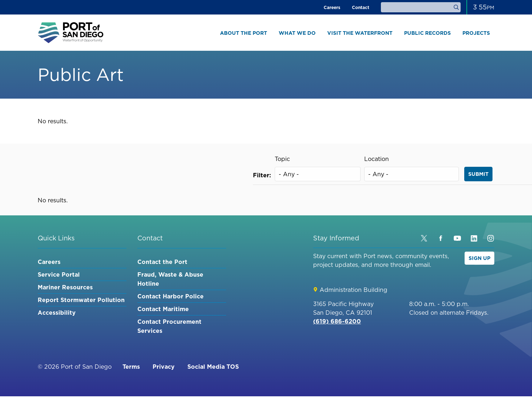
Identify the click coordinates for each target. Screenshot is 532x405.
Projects (476, 33)
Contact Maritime (163, 309)
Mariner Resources (65, 287)
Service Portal (59, 274)
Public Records (427, 33)
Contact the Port (162, 262)
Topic (282, 159)
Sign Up (479, 258)
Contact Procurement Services (169, 326)
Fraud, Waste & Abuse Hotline (170, 279)
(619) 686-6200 (337, 321)
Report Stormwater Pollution (81, 300)
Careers (332, 7)
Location (377, 159)
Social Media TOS (213, 367)
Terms (131, 367)
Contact (361, 7)
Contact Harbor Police (171, 296)
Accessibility (57, 313)
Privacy (164, 367)
